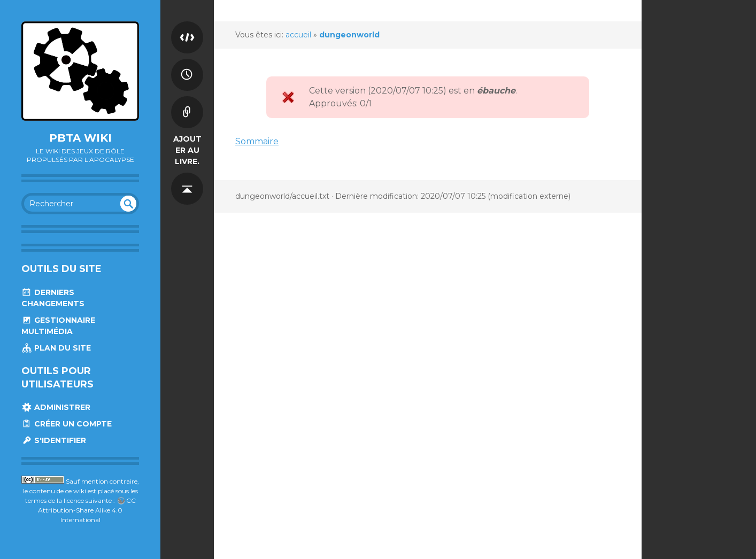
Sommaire (257, 141)
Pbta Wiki (80, 138)
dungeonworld (349, 35)
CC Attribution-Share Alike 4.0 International (87, 510)
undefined (128, 204)
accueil (298, 35)
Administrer (56, 407)
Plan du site (56, 348)
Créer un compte (67, 424)
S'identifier (54, 440)
